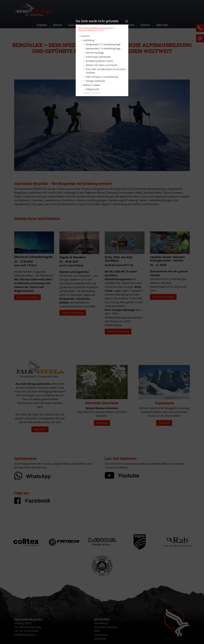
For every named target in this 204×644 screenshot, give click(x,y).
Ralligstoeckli (92, 89)
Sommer (85, 36)
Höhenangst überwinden (98, 57)
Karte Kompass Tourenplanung (102, 77)
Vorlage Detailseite (95, 81)
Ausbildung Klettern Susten (100, 61)
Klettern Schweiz (92, 85)
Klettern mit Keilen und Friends (102, 65)
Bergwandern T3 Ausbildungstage (103, 44)
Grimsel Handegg (95, 53)
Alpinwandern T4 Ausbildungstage (103, 48)
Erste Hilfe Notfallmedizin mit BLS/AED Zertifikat (106, 71)
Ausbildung (89, 40)
